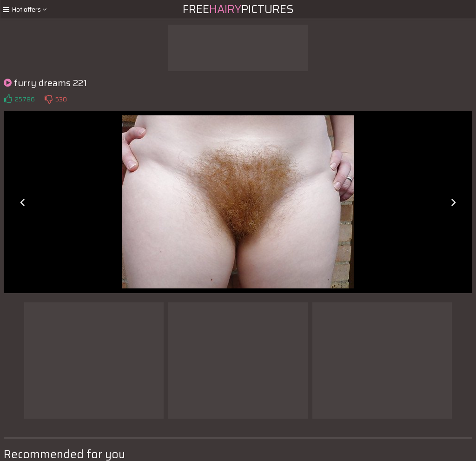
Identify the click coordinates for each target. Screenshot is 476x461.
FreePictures (238, 9)
